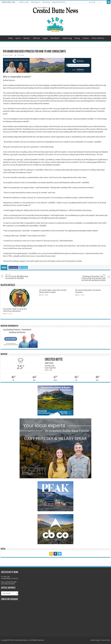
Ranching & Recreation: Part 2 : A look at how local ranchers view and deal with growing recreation (93, 277)
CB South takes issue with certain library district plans (53, 291)
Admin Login (95, 640)
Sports (18, 38)
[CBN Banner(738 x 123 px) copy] (47, 65)
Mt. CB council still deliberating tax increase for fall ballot (18, 277)
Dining (77, 38)
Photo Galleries (98, 38)
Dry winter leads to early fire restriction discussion (15, 310)
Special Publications (59, 2)
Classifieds (55, 38)
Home (4, 38)
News (11, 38)
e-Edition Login (24, 2)
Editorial (36, 38)
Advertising (46, 2)
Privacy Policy (105, 640)
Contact (86, 38)
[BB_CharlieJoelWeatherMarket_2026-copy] (20, 338)
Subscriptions (35, 2)
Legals (45, 38)
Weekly (26, 38)
